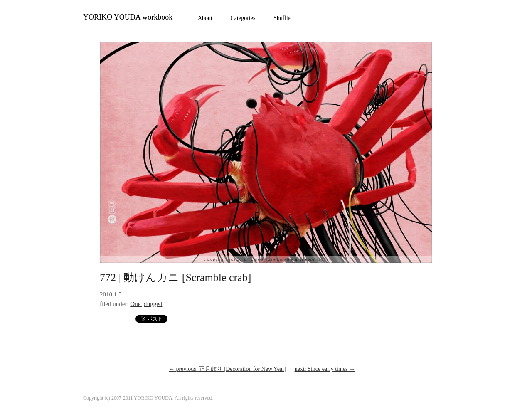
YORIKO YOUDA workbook (128, 17)
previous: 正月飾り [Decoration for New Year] (228, 369)
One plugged (146, 304)
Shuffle (282, 18)
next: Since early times (325, 369)
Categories (243, 18)
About (205, 18)
